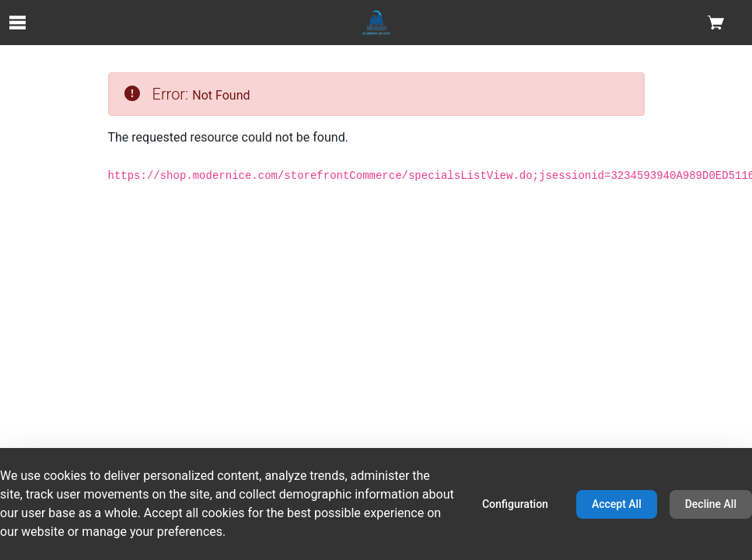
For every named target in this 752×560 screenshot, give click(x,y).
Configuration (515, 504)
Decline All (711, 504)
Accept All (617, 504)
